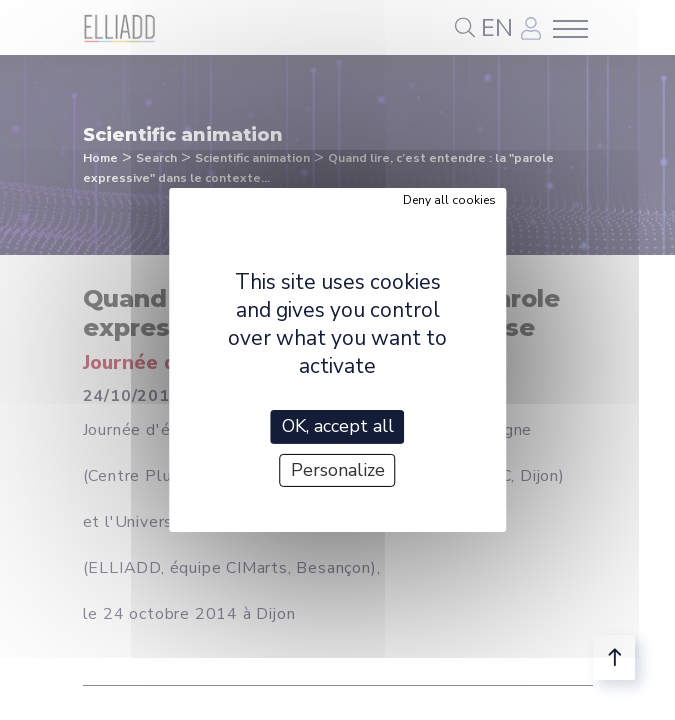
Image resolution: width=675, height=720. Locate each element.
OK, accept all (338, 426)
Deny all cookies (449, 200)
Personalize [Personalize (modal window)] (338, 470)
